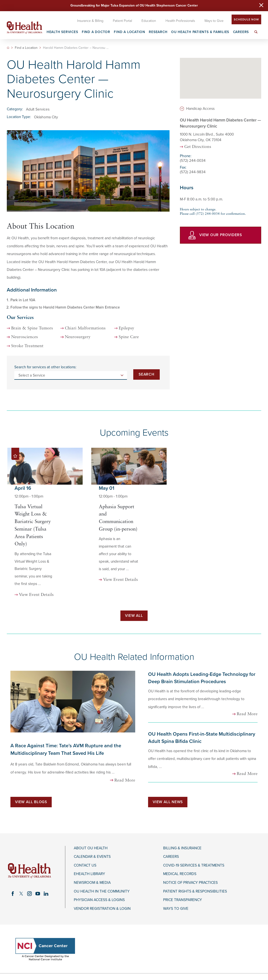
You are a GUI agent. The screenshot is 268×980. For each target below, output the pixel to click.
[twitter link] (21, 894)
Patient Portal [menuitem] (122, 21)
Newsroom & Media (92, 883)
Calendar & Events (92, 857)
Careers (171, 857)
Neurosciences (25, 337)
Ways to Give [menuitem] (214, 21)
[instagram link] (29, 894)
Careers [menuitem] (241, 32)
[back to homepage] (8, 48)
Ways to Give (176, 909)
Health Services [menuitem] (62, 32)
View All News (168, 802)
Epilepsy (126, 328)
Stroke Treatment (27, 346)
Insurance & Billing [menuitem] (90, 21)
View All (134, 616)
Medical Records (180, 874)
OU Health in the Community (102, 891)
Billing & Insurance (182, 848)
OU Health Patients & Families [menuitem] (200, 32)
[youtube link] (38, 894)
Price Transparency (183, 900)
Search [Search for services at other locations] (147, 374)
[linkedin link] (46, 894)
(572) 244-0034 (193, 160)
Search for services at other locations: (45, 367)
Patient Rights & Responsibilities (195, 891)
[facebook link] (13, 894)
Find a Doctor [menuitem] (96, 32)
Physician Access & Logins (99, 900)
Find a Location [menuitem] (130, 32)
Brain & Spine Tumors (32, 328)
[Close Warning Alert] (261, 6)
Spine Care (129, 337)
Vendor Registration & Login (102, 909)
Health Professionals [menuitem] (180, 21)
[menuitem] (256, 35)
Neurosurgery (78, 337)
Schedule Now (246, 19)
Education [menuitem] (149, 21)
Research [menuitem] (158, 32)
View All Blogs (31, 802)
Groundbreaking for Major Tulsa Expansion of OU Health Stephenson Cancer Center (134, 5)
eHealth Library (89, 874)
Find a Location (26, 48)
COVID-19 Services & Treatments (194, 865)
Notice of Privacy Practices (190, 883)
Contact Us (85, 865)
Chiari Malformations (85, 328)
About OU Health (91, 848)
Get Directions (198, 147)
